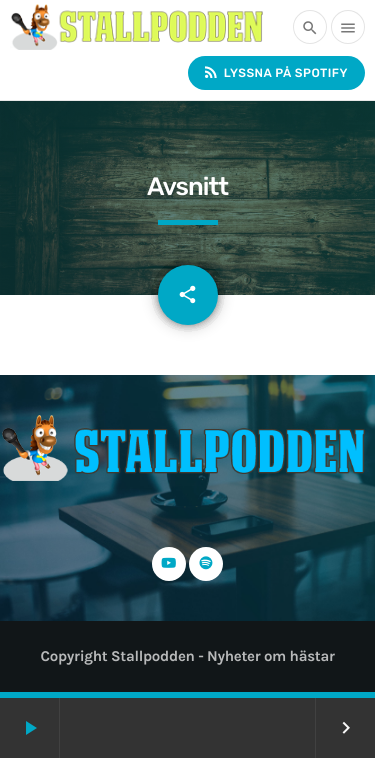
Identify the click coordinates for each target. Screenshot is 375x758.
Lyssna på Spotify (275, 72)
